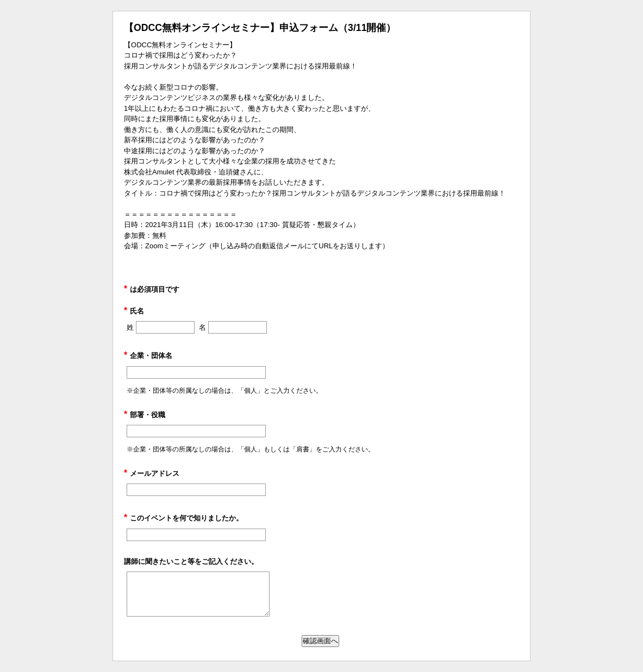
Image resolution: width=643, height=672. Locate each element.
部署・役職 (145, 415)
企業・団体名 (148, 356)
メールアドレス (152, 473)
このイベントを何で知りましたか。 (183, 518)
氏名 (134, 311)
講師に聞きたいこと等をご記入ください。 (191, 561)
